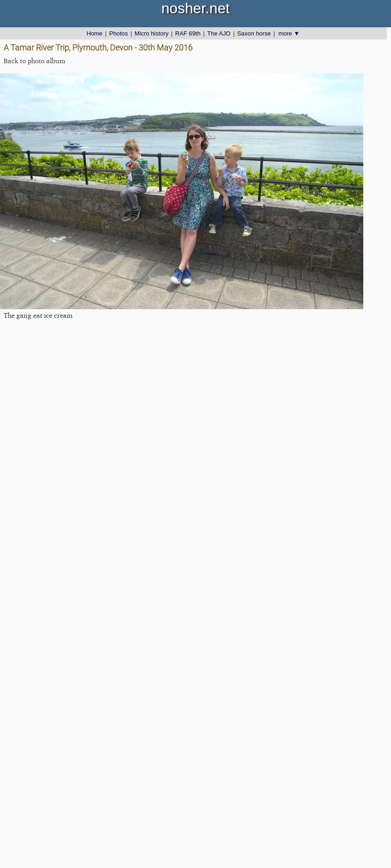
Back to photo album (35, 61)
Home (94, 33)
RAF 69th (188, 33)
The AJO (219, 33)
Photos (118, 33)
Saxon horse (254, 33)
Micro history (151, 33)
